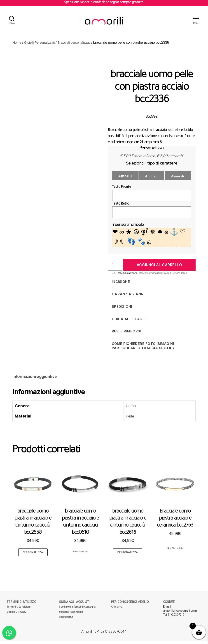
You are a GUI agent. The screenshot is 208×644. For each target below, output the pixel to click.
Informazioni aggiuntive (35, 379)
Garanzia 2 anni (128, 297)
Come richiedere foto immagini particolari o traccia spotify (143, 348)
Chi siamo (117, 610)
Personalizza (33, 555)
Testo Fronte (122, 190)
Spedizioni (122, 309)
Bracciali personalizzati (78, 45)
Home (17, 45)
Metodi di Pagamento (71, 615)
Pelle (128, 419)
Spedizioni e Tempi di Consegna (77, 610)
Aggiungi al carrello (159, 267)
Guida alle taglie (130, 322)
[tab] (35, 379)
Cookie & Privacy (16, 615)
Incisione (121, 284)
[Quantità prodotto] (115, 267)
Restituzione (66, 620)
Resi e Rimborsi (127, 334)
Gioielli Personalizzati (41, 45)
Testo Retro (121, 207)
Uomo (129, 408)
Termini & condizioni (19, 610)
